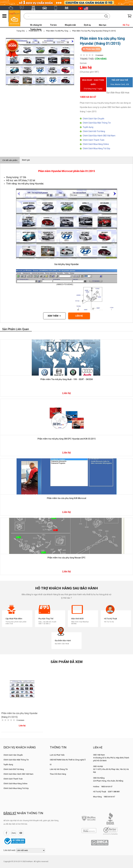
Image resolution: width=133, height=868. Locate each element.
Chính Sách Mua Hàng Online (96, 144)
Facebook (6, 833)
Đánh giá (26, 160)
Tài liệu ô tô (68, 8)
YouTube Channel (21, 833)
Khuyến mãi (70, 25)
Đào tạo (103, 25)
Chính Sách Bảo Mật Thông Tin (97, 123)
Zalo (14, 833)
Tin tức (53, 25)
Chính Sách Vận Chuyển (94, 119)
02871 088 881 (114, 792)
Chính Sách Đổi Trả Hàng (94, 131)
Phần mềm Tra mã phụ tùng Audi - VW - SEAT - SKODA (67, 379)
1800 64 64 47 (107, 787)
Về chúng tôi (36, 25)
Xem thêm (53, 316)
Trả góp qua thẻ (120, 83)
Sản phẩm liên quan (16, 329)
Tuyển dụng (88, 127)
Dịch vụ (87, 25)
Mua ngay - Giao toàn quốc (93, 85)
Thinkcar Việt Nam (46, 8)
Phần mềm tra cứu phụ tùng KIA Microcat (67, 498)
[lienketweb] (31, 850)
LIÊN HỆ (79, 316)
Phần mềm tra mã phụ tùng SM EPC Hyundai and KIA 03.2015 (66, 439)
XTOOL (57, 8)
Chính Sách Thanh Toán (94, 140)
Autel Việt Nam (23, 8)
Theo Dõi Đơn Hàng (58, 774)
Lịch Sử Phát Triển (57, 755)
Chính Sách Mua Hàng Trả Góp (96, 148)
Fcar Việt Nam (35, 8)
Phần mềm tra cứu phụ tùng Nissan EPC (66, 558)
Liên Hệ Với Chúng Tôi (59, 769)
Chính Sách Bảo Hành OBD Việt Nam (99, 136)
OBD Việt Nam (12, 8)
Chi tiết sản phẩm (10, 160)
